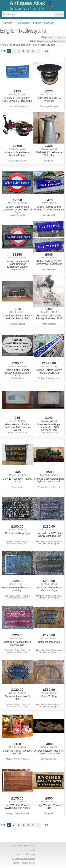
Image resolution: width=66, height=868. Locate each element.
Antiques (27, 3)
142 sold (51, 45)
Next (46, 51)
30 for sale (40, 45)
